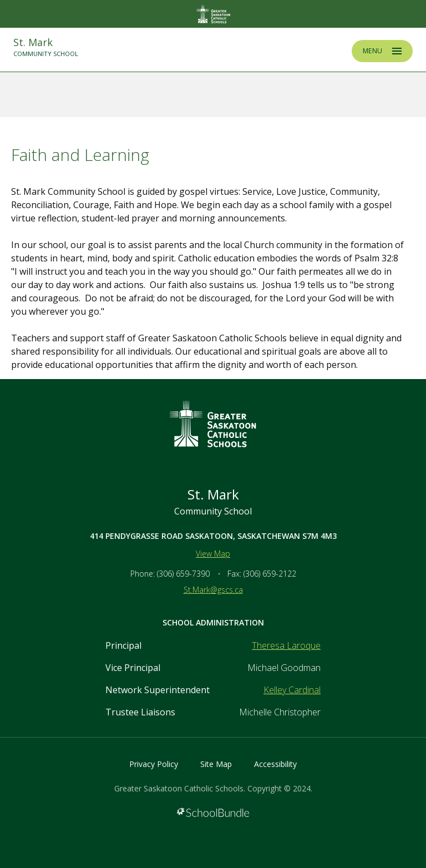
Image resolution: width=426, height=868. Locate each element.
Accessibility (275, 764)
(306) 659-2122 (270, 574)
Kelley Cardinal (292, 690)
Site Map (216, 764)
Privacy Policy (154, 764)
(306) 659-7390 (183, 574)
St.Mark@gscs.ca (213, 590)
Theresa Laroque (286, 645)
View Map (213, 554)
